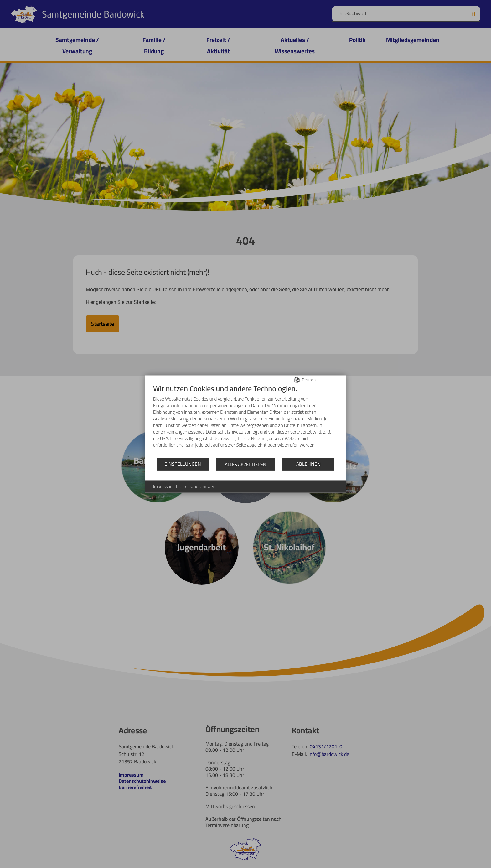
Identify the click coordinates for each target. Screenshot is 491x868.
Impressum (163, 486)
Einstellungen (183, 464)
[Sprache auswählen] (297, 379)
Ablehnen (308, 464)
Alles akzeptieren (246, 464)
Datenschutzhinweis (197, 486)
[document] (246, 420)
